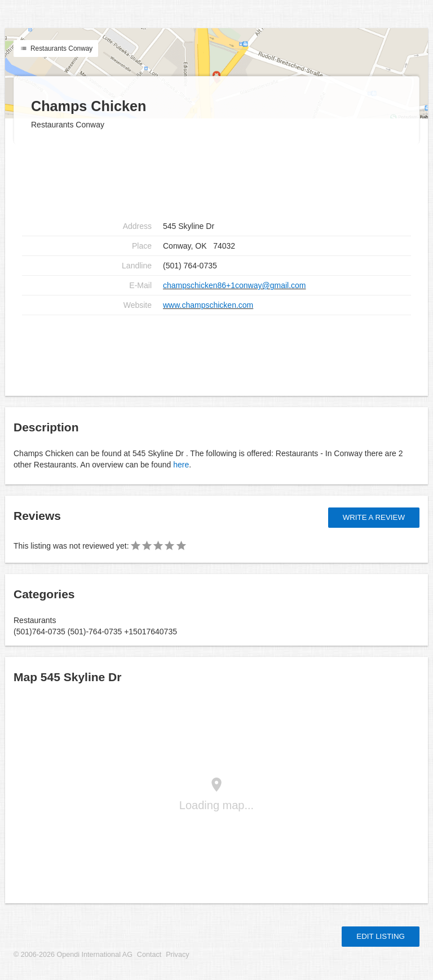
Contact (149, 955)
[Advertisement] (216, 180)
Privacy (177, 955)
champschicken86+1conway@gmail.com (235, 285)
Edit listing (381, 936)
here (181, 465)
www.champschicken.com (208, 305)
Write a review (374, 517)
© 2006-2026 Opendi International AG (73, 955)
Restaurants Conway (56, 48)
